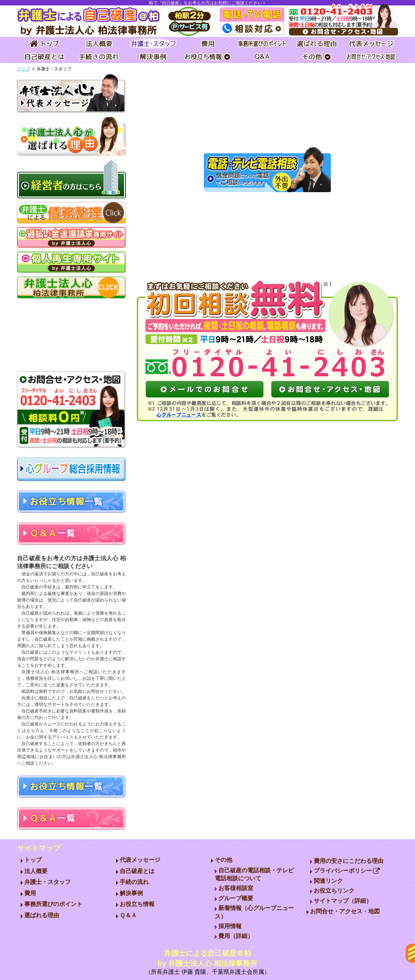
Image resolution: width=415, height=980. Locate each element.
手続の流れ (134, 882)
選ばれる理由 (42, 915)
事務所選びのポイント (53, 904)
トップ (24, 69)
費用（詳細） (236, 936)
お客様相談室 (236, 888)
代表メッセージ (140, 860)
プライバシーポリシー (347, 871)
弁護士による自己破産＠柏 (207, 963)
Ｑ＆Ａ (128, 915)
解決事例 (131, 893)
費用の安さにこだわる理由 (349, 861)
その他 (223, 860)
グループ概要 (236, 898)
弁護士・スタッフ (48, 882)
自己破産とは (137, 871)
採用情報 (230, 926)
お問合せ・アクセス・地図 (345, 911)
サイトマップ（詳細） (343, 901)
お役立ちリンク (334, 891)
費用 (30, 893)
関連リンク (328, 881)
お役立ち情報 (137, 904)
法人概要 (36, 871)
